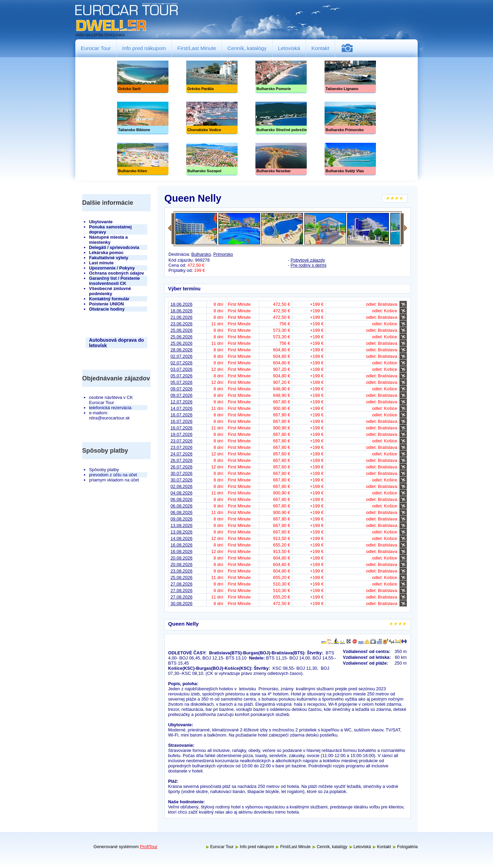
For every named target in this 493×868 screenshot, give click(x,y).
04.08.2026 (181, 493)
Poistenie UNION (106, 304)
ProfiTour (149, 847)
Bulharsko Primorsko (350, 118)
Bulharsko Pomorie (281, 77)
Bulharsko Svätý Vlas (350, 159)
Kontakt (320, 48)
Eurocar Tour (96, 48)
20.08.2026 (181, 558)
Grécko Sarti (143, 77)
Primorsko (223, 254)
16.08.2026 (181, 545)
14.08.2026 (181, 538)
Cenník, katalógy (247, 48)
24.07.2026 (181, 454)
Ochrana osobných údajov (117, 273)
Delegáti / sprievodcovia (114, 247)
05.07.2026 (181, 376)
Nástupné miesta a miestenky (108, 240)
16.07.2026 (181, 415)
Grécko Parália (212, 77)
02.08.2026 (181, 486)
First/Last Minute (197, 48)
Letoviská (289, 48)
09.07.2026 (181, 389)
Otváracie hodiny (107, 309)
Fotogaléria (350, 48)
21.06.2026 (181, 317)
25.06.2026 (181, 330)
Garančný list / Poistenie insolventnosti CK (115, 281)
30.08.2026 (181, 603)
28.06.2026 (181, 350)
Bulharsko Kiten (143, 159)
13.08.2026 (181, 525)
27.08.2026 (181, 584)
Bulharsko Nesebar (281, 159)
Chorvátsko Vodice (212, 118)
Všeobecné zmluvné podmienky (110, 291)
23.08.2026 (181, 571)
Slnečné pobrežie (281, 118)
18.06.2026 (181, 304)
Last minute (101, 263)
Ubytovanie (101, 222)
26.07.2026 (181, 460)
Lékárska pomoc (106, 253)
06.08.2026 (181, 499)
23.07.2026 (181, 441)
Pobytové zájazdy (308, 260)
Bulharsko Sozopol (212, 159)
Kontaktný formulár (109, 299)
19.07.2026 (181, 434)
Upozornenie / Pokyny (112, 268)
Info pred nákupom (144, 48)
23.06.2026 (181, 324)
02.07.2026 (181, 356)
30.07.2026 (181, 473)
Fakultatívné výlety (109, 258)
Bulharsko (201, 254)
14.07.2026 (181, 408)
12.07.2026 (181, 402)
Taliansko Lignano (350, 77)
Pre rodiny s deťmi (308, 265)
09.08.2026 (181, 519)
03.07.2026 (181, 369)
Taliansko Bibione (143, 118)
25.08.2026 (181, 577)
